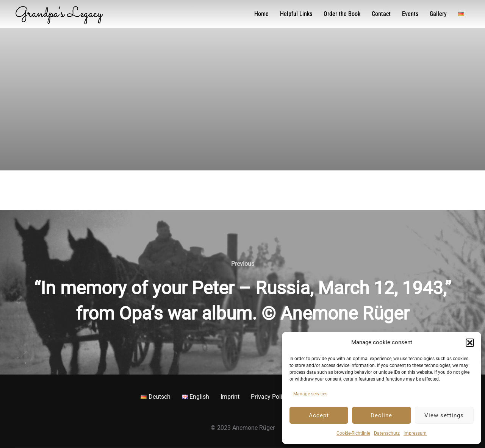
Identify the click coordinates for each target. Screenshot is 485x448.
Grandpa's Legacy (59, 14)
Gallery (438, 14)
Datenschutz (387, 433)
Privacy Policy (270, 397)
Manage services (310, 394)
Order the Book (342, 14)
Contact (381, 14)
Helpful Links (296, 14)
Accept (319, 415)
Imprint (230, 397)
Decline (381, 415)
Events (410, 14)
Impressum (415, 433)
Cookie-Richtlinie (353, 433)
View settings (444, 415)
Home (261, 14)
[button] (470, 343)
